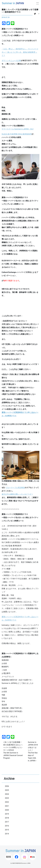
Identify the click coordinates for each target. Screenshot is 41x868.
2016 (7, 826)
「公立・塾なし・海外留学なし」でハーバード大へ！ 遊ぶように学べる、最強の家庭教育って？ (20, 52)
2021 (7, 806)
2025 (7, 790)
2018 (7, 818)
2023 (7, 798)
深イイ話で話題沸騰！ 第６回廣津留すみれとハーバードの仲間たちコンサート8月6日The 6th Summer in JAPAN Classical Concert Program (13, 750)
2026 (7, 786)
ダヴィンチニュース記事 (11, 61)
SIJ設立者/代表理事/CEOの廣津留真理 (17, 134)
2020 (7, 810)
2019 (7, 814)
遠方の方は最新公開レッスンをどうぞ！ (17, 494)
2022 (7, 802)
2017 (7, 822)
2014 (7, 834)
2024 (7, 794)
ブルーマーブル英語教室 (15, 488)
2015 (7, 830)
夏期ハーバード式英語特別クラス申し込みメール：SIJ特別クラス (20, 618)
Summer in (13, 3)
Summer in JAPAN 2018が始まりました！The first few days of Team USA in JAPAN (33, 751)
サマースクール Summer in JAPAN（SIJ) (18, 129)
